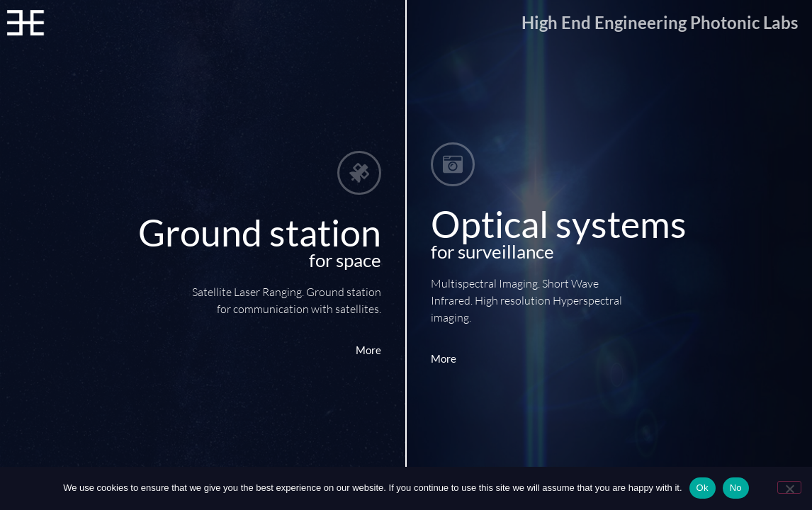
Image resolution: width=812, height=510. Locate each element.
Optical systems (559, 224)
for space (345, 260)
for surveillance (492, 251)
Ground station (260, 232)
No (736, 488)
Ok (703, 488)
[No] (789, 487)
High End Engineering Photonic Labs (660, 22)
